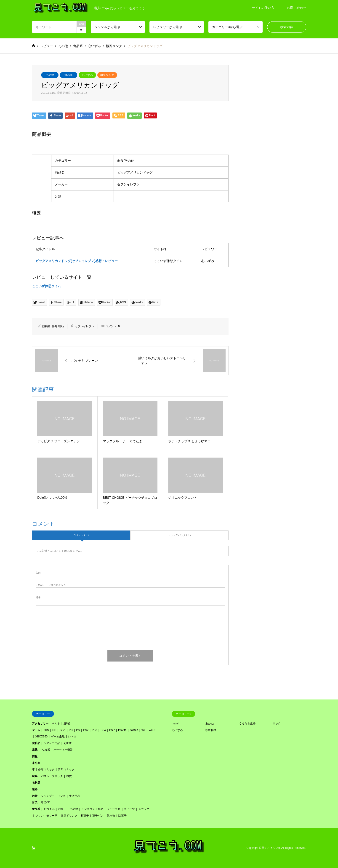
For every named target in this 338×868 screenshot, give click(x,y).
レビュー (47, 46)
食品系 (69, 75)
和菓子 (85, 816)
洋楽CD (46, 802)
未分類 (36, 763)
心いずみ (87, 75)
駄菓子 (122, 816)
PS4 (103, 730)
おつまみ (49, 809)
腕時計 (68, 723)
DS (54, 730)
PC (71, 730)
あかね (210, 723)
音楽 (35, 802)
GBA (63, 730)
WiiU (152, 730)
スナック (144, 809)
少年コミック (46, 769)
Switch (134, 730)
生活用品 (75, 796)
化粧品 (36, 743)
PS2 (86, 730)
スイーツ (129, 809)
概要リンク (107, 75)
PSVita (122, 730)
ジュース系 (114, 809)
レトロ (72, 737)
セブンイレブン (85, 326)
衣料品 (36, 783)
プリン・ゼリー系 (46, 816)
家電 (35, 750)
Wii (143, 730)
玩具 (35, 776)
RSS (34, 848)
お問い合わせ (297, 8)
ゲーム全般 (58, 737)
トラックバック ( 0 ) (179, 535)
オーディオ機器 (63, 750)
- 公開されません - (52, 585)
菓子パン (98, 816)
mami (175, 723)
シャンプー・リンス (53, 796)
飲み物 (111, 816)
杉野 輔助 (58, 326)
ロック (277, 723)
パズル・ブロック (52, 776)
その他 (50, 75)
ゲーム (36, 730)
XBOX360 (41, 737)
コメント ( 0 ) (81, 535)
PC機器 (46, 750)
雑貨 (69, 776)
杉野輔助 (211, 730)
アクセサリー (40, 723)
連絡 (35, 789)
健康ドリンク (69, 816)
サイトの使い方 (263, 8)
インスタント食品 (92, 809)
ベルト (56, 723)
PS (78, 730)
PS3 (94, 730)
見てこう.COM (271, 848)
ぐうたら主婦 (247, 723)
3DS (46, 730)
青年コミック (66, 769)
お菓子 (62, 809)
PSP (112, 730)
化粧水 (68, 743)
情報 (35, 756)
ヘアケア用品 (52, 743)
